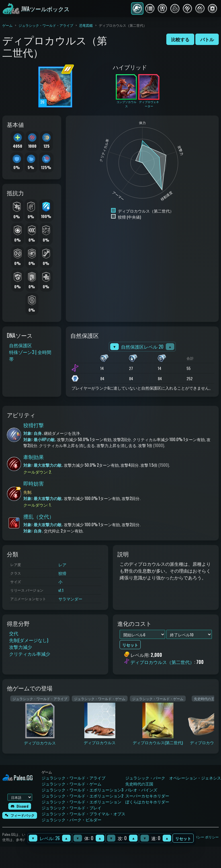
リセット (183, 838)
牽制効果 (34, 457)
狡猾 (62, 573)
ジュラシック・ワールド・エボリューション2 (82, 796)
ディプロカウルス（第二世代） (162, 662)
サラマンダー (70, 599)
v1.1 (61, 590)
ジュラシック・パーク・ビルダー (71, 819)
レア (62, 564)
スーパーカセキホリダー (147, 796)
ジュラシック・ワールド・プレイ (71, 808)
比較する (180, 39)
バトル (207, 39)
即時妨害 (34, 483)
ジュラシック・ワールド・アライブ (46, 25)
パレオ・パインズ (141, 790)
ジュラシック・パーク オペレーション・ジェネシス (173, 778)
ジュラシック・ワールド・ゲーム (71, 784)
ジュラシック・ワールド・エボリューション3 (82, 790)
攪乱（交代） (39, 516)
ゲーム (7, 25)
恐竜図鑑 (86, 25)
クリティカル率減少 (30, 654)
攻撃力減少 (21, 647)
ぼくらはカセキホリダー (147, 802)
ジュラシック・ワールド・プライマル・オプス (83, 814)
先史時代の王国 (139, 784)
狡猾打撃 (34, 425)
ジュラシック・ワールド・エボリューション (81, 802)
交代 (14, 633)
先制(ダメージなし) (29, 640)
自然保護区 (21, 345)
